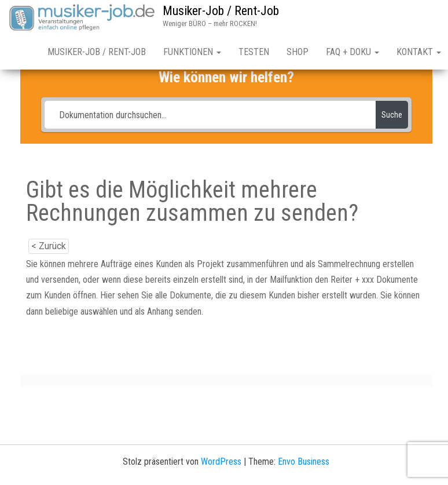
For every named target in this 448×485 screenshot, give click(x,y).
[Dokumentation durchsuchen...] (210, 115)
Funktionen (192, 52)
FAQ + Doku (352, 52)
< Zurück (49, 246)
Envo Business (304, 462)
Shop (298, 52)
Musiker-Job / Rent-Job (221, 11)
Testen (254, 52)
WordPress (221, 462)
